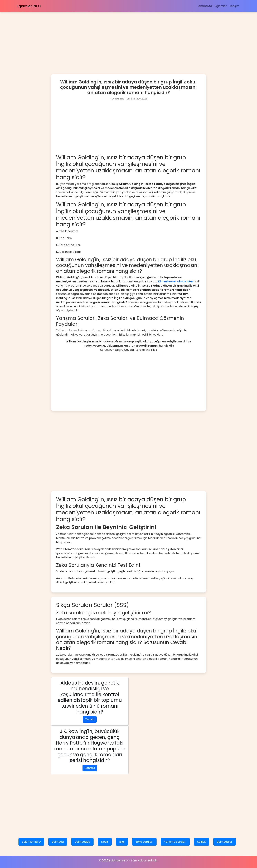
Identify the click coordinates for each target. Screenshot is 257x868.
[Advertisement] (104, 36)
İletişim (234, 6)
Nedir (105, 842)
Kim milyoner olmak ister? (176, 281)
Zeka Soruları (144, 842)
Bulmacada (82, 842)
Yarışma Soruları (175, 842)
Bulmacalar (225, 842)
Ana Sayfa (205, 6)
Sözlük (202, 842)
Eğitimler (221, 6)
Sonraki (90, 768)
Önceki (90, 719)
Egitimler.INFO (29, 6)
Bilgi (122, 842)
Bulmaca (58, 842)
